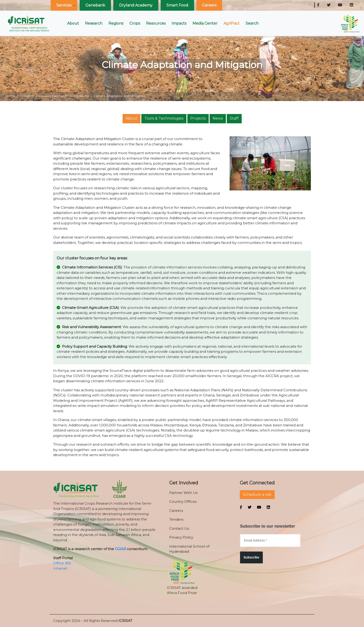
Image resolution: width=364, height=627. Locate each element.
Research (94, 23)
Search (252, 23)
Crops (135, 23)
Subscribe (251, 557)
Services (64, 5)
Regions (116, 23)
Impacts (179, 23)
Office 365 (62, 563)
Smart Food (177, 5)
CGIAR (120, 549)
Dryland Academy (136, 5)
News (218, 118)
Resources (156, 23)
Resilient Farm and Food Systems (64, 96)
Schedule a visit (257, 495)
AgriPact (232, 23)
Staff (234, 118)
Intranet (60, 568)
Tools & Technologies (164, 118)
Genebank (95, 5)
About (73, 23)
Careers (209, 5)
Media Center (205, 23)
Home (10, 96)
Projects (198, 118)
